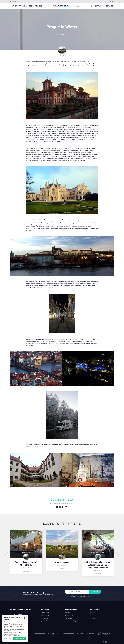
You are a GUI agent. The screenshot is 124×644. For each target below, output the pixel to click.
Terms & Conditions (33, 642)
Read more (26, 571)
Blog (92, 6)
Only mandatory (7, 639)
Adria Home (93, 618)
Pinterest (66, 507)
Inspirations (99, 6)
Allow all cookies (19, 639)
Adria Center (86, 633)
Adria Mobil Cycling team (104, 634)
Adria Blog (68, 613)
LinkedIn (63, 507)
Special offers (109, 6)
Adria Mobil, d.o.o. (39, 633)
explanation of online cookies (11, 634)
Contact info (14, 1)
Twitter (60, 507)
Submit (95, 592)
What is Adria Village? (71, 621)
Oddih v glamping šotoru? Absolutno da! (26, 564)
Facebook (57, 507)
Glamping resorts (16, 6)
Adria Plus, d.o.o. (68, 634)
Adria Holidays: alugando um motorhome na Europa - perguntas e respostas (98, 565)
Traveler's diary (69, 615)
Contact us (93, 615)
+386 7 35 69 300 (18, 614)
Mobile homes (27, 6)
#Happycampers (62, 562)
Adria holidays (66, 6)
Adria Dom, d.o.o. (54, 634)
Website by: (102, 642)
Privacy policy (40, 642)
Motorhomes (38, 6)
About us (92, 613)
